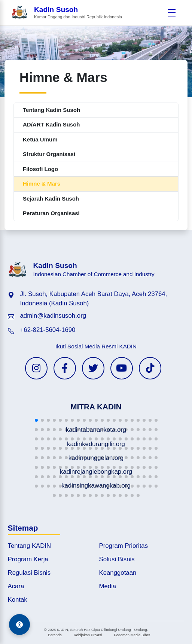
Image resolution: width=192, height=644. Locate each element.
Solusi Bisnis (117, 559)
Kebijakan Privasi (88, 635)
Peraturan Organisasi (51, 213)
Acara (16, 586)
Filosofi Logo (40, 169)
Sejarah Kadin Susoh (51, 199)
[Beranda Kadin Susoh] (67, 13)
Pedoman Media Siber (132, 635)
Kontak (18, 600)
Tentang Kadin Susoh (51, 110)
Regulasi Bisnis (29, 573)
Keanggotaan (118, 573)
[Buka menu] (172, 13)
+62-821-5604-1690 (48, 330)
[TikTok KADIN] (150, 368)
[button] (36, 420)
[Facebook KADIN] (65, 368)
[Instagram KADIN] (36, 368)
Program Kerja (28, 559)
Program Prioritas (124, 546)
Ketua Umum (40, 139)
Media (108, 586)
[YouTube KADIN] (122, 368)
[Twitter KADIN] (93, 368)
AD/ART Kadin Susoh (51, 124)
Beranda (55, 635)
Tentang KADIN (30, 546)
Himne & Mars (42, 184)
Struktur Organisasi (49, 154)
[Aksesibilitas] (19, 625)
